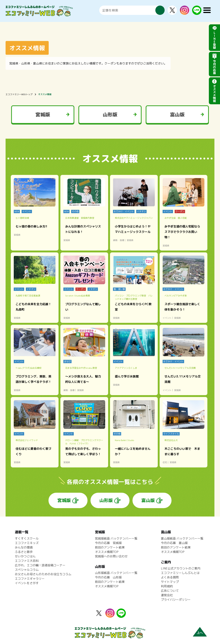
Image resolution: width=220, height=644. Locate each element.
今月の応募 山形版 (108, 577)
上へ (200, 633)
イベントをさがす (27, 583)
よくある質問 (170, 577)
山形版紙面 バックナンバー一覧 (116, 573)
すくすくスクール (27, 538)
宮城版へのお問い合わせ (111, 556)
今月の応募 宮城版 (108, 543)
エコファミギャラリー (30, 579)
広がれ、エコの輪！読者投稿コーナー (40, 565)
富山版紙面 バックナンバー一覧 (182, 538)
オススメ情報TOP (107, 552)
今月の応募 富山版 (174, 543)
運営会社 (167, 595)
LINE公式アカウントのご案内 (181, 568)
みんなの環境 (24, 547)
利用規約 (167, 586)
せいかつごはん (25, 556)
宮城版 (43, 114)
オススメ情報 (45, 94)
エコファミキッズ (27, 543)
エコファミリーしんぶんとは (180, 573)
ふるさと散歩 (24, 552)
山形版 (110, 114)
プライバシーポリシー (176, 600)
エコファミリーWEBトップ (19, 94)
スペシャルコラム (27, 570)
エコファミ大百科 (27, 561)
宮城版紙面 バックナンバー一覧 (116, 538)
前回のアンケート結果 (110, 547)
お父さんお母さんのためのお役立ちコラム (43, 574)
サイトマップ (170, 582)
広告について (170, 591)
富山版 (177, 114)
